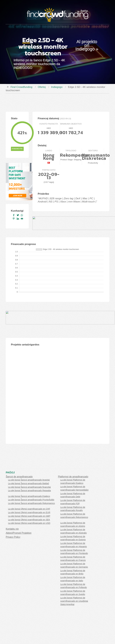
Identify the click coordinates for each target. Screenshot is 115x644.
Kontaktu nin (12, 529)
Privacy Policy (13, 537)
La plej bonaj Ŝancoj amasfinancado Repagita (29, 491)
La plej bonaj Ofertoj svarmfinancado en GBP (29, 516)
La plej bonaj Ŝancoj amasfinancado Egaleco (29, 496)
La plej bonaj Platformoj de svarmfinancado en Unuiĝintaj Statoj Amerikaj (74, 601)
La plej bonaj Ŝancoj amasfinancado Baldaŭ (29, 483)
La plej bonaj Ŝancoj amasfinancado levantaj (29, 480)
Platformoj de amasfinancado (73, 477)
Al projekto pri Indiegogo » (87, 45)
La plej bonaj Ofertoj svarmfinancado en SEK (29, 520)
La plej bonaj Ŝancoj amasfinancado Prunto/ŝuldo (31, 500)
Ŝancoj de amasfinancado (19, 477)
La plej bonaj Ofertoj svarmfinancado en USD (29, 523)
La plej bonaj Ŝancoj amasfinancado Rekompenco (31, 503)
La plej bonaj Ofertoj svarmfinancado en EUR (29, 512)
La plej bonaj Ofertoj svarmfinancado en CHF (29, 509)
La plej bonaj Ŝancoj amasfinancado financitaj (29, 487)
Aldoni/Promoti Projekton (19, 533)
